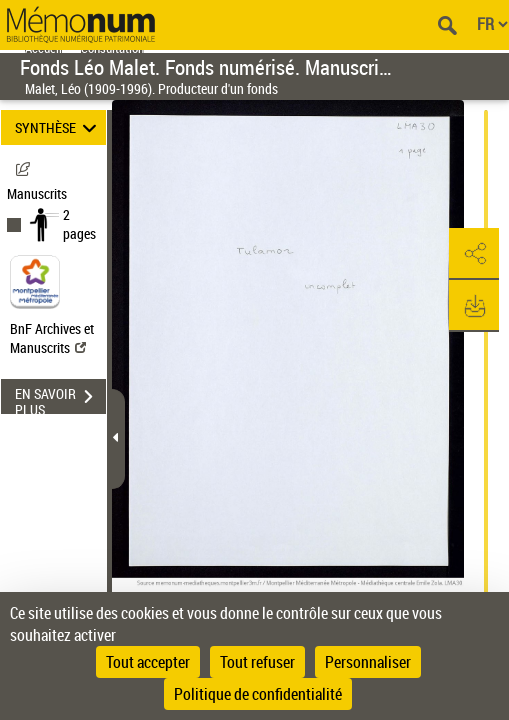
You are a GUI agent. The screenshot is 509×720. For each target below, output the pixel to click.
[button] (474, 254)
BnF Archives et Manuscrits (52, 338)
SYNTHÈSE (59, 127)
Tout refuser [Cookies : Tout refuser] (257, 662)
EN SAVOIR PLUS (60, 399)
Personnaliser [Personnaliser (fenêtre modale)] (368, 662)
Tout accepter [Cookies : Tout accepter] (148, 662)
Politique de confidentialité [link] (258, 694)
